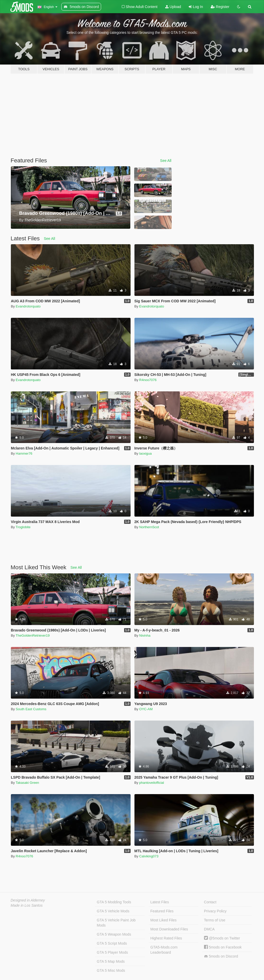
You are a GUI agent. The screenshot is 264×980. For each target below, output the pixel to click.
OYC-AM (146, 709)
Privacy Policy (215, 911)
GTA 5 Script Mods (112, 943)
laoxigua (145, 453)
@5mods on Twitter (222, 938)
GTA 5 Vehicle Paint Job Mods (116, 923)
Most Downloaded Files (169, 929)
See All (166, 161)
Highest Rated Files (166, 938)
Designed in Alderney (28, 900)
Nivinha (145, 635)
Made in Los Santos (27, 905)
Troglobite (23, 527)
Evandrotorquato (28, 306)
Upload (173, 7)
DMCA (209, 929)
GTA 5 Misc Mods (111, 970)
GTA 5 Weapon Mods (114, 934)
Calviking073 (149, 856)
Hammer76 (24, 453)
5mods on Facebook (223, 947)
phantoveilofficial (152, 783)
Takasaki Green (27, 783)
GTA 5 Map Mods (111, 961)
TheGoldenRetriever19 (33, 635)
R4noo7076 (148, 380)
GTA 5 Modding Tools (114, 902)
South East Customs (31, 709)
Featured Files (162, 911)
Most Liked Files (164, 920)
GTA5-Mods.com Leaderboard (164, 950)
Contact (210, 902)
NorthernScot (149, 527)
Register (220, 7)
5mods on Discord (221, 956)
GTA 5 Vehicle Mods (113, 911)
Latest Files (160, 902)
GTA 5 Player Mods (112, 952)
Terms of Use (215, 920)
